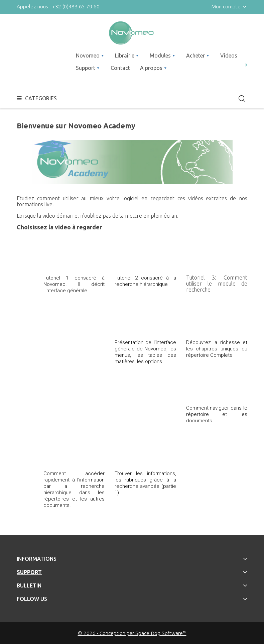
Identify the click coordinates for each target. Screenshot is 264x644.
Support (29, 572)
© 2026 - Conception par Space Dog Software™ (132, 633)
